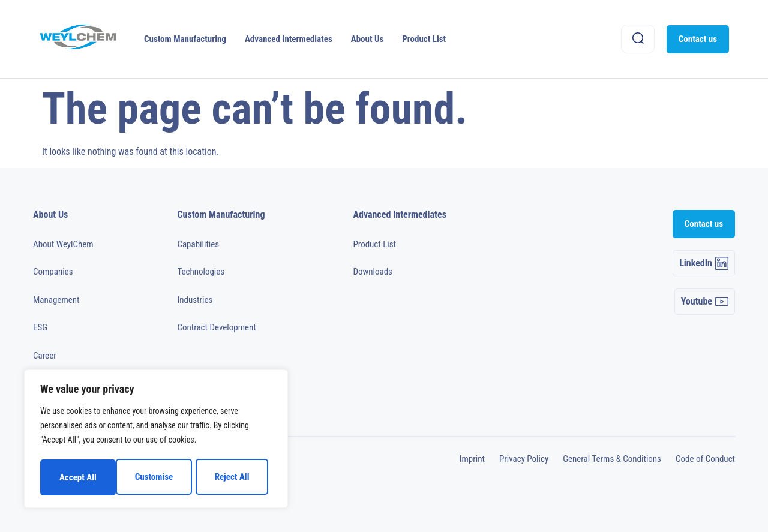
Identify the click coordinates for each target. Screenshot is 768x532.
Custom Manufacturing (185, 39)
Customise (78, 477)
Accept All (235, 477)
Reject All (157, 477)
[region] (156, 440)
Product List (424, 39)
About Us (367, 39)
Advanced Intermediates (289, 39)
